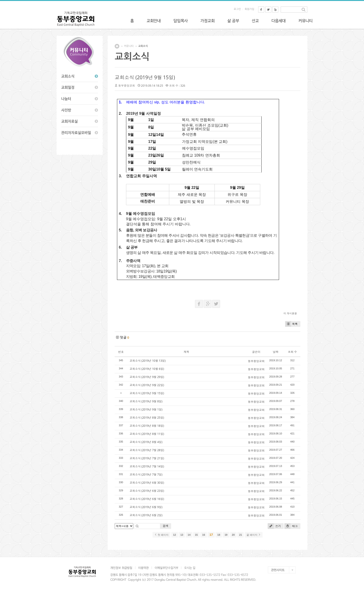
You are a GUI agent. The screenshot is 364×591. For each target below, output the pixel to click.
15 (196, 535)
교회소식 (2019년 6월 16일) (147, 499)
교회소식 (143, 46)
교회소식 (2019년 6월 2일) (146, 515)
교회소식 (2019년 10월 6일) (147, 369)
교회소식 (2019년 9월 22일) (147, 385)
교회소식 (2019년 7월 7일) (146, 474)
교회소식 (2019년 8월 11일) (147, 434)
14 (189, 535)
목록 (291, 324)
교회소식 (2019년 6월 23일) (147, 491)
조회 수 (292, 352)
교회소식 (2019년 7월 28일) (147, 450)
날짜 (276, 352)
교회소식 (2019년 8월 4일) (146, 442)
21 (240, 535)
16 (204, 535)
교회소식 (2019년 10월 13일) (148, 361)
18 (219, 535)
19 (226, 535)
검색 (166, 526)
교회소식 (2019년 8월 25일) (147, 418)
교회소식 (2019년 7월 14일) (147, 466)
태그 (291, 526)
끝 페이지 (254, 535)
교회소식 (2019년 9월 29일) (147, 377)
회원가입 (249, 9)
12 (175, 535)
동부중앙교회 (127, 86)
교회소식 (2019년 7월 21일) (147, 458)
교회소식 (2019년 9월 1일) (146, 409)
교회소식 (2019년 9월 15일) (145, 77)
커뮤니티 (129, 46)
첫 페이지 (161, 535)
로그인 (237, 9)
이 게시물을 (290, 313)
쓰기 (274, 526)
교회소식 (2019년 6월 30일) (147, 483)
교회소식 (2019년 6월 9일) (146, 507)
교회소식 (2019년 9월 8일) (146, 401)
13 (182, 535)
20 (233, 535)
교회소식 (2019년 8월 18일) (147, 426)
